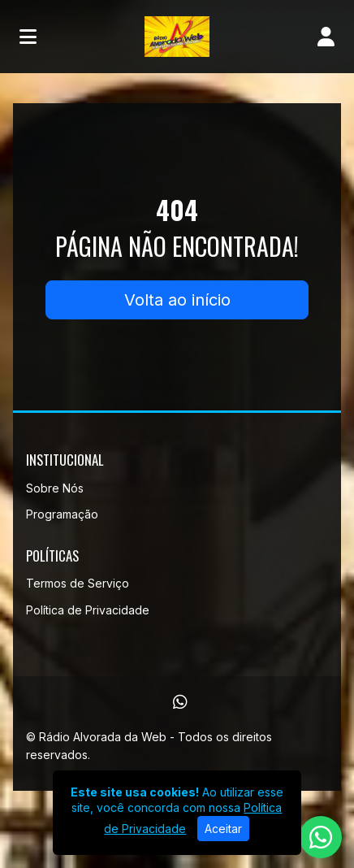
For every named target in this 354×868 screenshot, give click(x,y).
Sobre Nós (55, 488)
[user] (326, 37)
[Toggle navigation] (28, 37)
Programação (62, 514)
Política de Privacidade (88, 610)
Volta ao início (177, 300)
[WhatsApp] (180, 702)
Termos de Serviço (78, 583)
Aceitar (223, 829)
